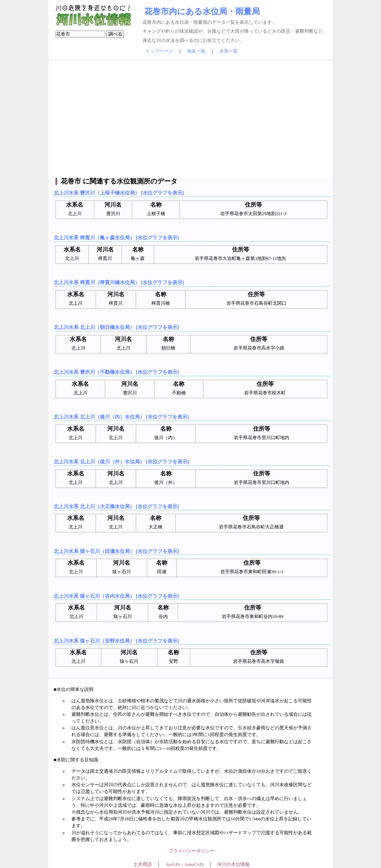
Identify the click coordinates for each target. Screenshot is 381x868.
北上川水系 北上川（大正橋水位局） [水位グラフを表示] (116, 506)
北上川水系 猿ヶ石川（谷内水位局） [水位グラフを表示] (116, 596)
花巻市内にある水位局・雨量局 (202, 11)
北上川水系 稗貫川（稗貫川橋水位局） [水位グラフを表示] (119, 282)
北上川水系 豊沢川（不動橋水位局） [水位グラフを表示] (116, 372)
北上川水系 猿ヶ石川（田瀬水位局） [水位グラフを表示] (116, 551)
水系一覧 (229, 51)
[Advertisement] (190, 119)
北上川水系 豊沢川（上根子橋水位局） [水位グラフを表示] (119, 193)
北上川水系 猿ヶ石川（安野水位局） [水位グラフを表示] (116, 641)
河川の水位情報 (233, 864)
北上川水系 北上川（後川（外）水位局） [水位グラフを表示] (121, 462)
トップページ (159, 51)
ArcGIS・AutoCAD (184, 864)
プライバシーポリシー (192, 851)
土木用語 (143, 864)
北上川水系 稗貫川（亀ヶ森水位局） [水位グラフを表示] (116, 238)
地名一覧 (196, 51)
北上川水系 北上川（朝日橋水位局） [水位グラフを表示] (116, 327)
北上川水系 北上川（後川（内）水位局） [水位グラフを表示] (121, 417)
